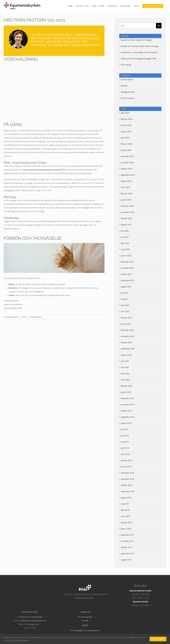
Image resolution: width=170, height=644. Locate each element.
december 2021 (127, 262)
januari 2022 (126, 256)
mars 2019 (125, 454)
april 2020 (125, 373)
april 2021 (125, 305)
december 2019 (127, 398)
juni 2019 (125, 436)
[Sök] (159, 26)
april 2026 (125, 113)
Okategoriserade (128, 92)
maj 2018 (125, 504)
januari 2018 (126, 529)
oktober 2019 (126, 411)
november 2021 (127, 268)
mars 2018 (125, 516)
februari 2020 (126, 386)
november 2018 (127, 479)
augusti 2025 (126, 131)
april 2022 (125, 243)
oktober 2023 (126, 169)
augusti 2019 (126, 423)
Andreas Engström (12, 317)
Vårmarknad (126, 65)
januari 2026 (126, 125)
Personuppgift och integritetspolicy (85, 630)
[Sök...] (138, 26)
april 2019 (125, 448)
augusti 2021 (126, 287)
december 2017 (127, 535)
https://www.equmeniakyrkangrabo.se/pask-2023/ (44, 170)
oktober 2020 (126, 342)
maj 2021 (125, 299)
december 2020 (127, 330)
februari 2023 (126, 193)
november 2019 (127, 405)
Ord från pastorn (36, 317)
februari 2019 (126, 460)
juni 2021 (125, 293)
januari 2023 (126, 200)
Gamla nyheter (127, 79)
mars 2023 (125, 187)
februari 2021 (126, 318)
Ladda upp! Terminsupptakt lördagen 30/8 (138, 59)
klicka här (134, 637)
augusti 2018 (126, 498)
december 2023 (127, 156)
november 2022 (127, 212)
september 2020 (128, 349)
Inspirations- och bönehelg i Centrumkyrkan (139, 52)
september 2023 (128, 175)
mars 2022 (125, 249)
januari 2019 (126, 467)
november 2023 (127, 162)
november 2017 (127, 541)
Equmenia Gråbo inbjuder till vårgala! (136, 40)
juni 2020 (125, 361)
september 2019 (128, 417)
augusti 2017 (126, 560)
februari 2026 (126, 119)
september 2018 (128, 491)
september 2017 (128, 553)
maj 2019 (125, 442)
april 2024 (125, 138)
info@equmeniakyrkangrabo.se (33, 621)
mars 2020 (125, 380)
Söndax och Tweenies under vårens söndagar (140, 46)
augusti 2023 (126, 181)
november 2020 (127, 336)
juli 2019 (124, 429)
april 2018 (125, 510)
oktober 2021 (126, 274)
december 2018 (127, 473)
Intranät (85, 621)
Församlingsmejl (85, 617)
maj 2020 (125, 367)
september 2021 (128, 280)
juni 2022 (125, 231)
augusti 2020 (126, 355)
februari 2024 (126, 144)
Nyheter (124, 86)
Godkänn (158, 639)
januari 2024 (126, 150)
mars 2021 (125, 311)
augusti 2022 (126, 225)
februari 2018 (126, 522)
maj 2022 (125, 237)
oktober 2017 (126, 547)
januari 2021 (126, 324)
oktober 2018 (126, 485)
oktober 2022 (126, 218)
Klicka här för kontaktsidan (31, 617)
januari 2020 (126, 392)
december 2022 (127, 206)
